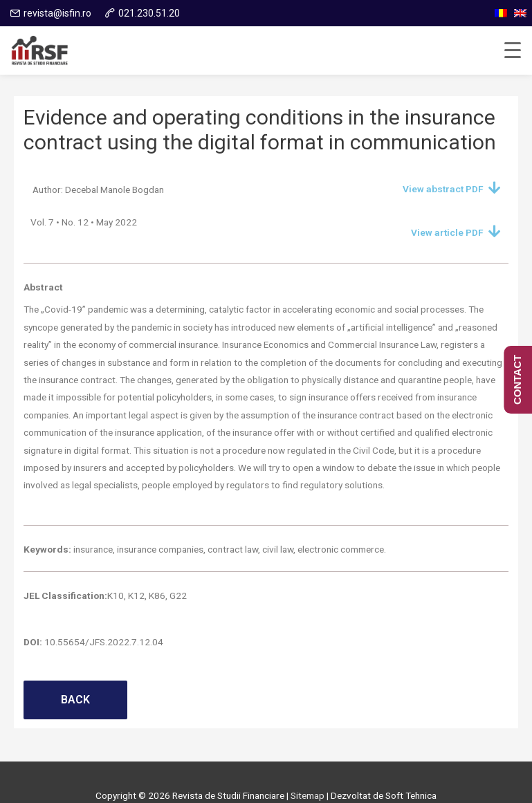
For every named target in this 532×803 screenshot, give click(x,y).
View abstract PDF (443, 189)
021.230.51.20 (149, 13)
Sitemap (308, 795)
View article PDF (447, 232)
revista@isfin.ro (57, 13)
